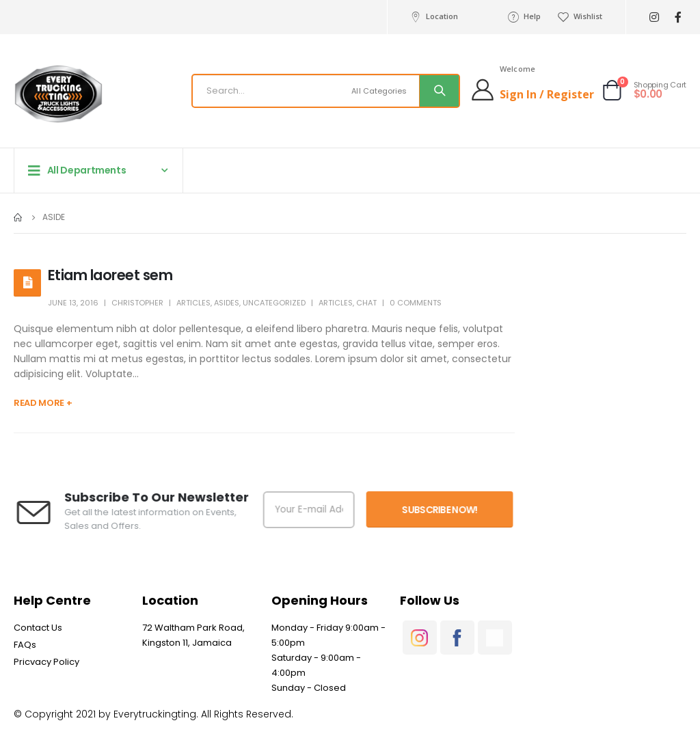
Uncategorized (274, 303)
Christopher (137, 303)
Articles (193, 303)
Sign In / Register (547, 94)
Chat (366, 303)
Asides (227, 303)
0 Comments (416, 303)
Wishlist (580, 16)
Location (433, 16)
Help (524, 16)
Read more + (43, 403)
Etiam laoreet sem (110, 275)
